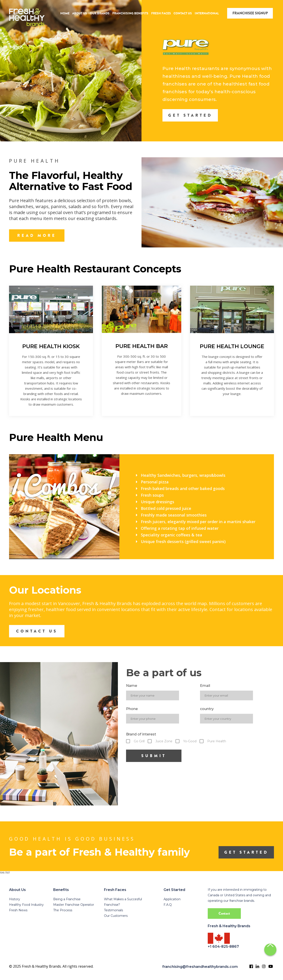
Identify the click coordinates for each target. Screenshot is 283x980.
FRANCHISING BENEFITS (130, 13)
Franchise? (112, 905)
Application (172, 899)
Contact (224, 913)
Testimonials (113, 910)
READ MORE (37, 236)
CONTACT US (183, 13)
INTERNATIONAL (207, 13)
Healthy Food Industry (26, 905)
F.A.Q (168, 905)
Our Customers (116, 916)
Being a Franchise (67, 899)
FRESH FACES (161, 13)
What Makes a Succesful (123, 899)
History (15, 899)
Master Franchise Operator (74, 905)
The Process (63, 910)
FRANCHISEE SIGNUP (250, 13)
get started (246, 852)
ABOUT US (80, 13)
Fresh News (18, 910)
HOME (65, 13)
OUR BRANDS (100, 13)
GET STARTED (190, 115)
